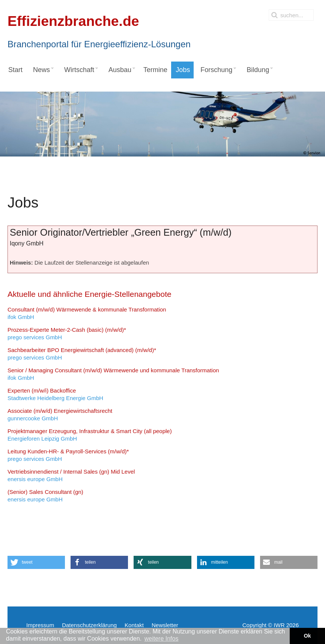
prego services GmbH (67, 333)
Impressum (40, 625)
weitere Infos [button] (162, 639)
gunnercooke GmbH (60, 415)
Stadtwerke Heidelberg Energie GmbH (55, 394)
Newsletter (165, 625)
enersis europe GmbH (71, 475)
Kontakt (134, 625)
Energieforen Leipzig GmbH (90, 435)
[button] (36, 562)
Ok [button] (307, 636)
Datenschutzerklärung (89, 625)
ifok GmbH (87, 313)
